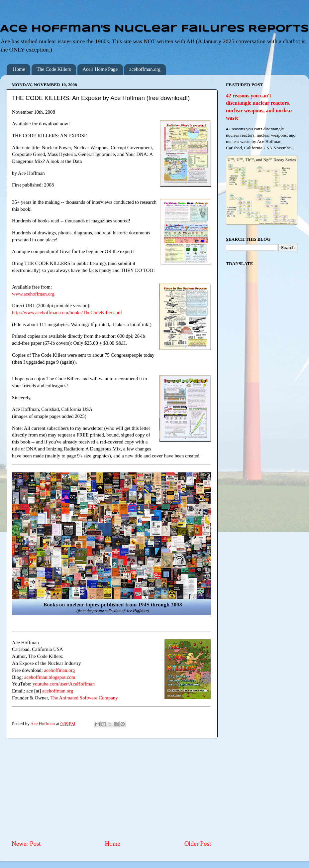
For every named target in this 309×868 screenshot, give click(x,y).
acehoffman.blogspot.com (50, 677)
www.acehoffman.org (33, 294)
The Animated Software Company (84, 698)
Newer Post (26, 844)
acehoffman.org (145, 69)
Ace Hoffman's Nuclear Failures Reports (154, 29)
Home (19, 69)
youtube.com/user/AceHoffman (64, 684)
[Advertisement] (111, 789)
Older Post (198, 844)
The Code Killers (54, 69)
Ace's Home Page (100, 69)
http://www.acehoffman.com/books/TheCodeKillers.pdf (67, 312)
